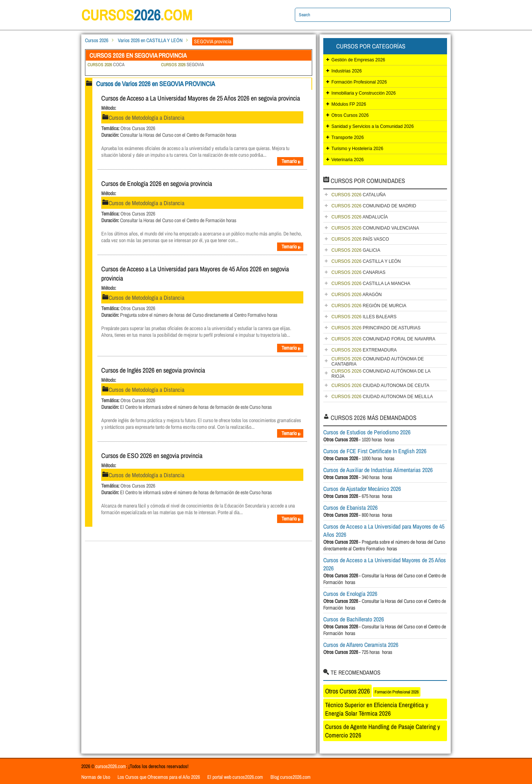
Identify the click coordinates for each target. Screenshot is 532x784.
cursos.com (137, 15)
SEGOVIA (183, 65)
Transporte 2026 (348, 138)
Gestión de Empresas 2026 (358, 60)
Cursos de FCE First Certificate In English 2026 (375, 451)
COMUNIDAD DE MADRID (374, 206)
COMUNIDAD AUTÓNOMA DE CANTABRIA (378, 362)
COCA (106, 65)
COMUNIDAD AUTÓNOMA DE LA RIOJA (381, 374)
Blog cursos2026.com (291, 777)
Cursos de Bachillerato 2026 (354, 619)
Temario (291, 161)
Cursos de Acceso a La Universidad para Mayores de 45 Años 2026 (384, 530)
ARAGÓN (357, 295)
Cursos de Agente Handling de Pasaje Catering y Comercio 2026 (383, 731)
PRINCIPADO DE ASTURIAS (376, 328)
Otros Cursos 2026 (350, 115)
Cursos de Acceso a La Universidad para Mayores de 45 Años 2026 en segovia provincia (195, 274)
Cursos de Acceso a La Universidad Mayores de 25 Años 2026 (385, 564)
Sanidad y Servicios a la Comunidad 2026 (373, 126)
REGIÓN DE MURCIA (369, 306)
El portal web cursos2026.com (235, 777)
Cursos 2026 (97, 40)
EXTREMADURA (364, 350)
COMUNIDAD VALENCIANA (375, 228)
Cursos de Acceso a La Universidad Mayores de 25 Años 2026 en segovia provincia (201, 98)
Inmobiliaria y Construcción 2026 (364, 93)
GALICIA (356, 250)
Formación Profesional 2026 (359, 82)
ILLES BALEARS (364, 317)
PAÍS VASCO (360, 239)
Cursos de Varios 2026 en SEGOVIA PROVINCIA (156, 84)
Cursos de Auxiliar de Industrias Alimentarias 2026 (378, 470)
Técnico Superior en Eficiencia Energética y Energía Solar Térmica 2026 (377, 709)
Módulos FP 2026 (349, 104)
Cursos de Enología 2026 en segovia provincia (157, 184)
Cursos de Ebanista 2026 (350, 508)
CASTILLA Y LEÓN (366, 261)
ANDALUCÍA (360, 217)
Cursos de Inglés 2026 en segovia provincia (153, 370)
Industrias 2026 (347, 71)
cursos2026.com (111, 766)
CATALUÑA (359, 195)
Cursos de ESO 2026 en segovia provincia (152, 456)
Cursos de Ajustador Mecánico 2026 (362, 489)
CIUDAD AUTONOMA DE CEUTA (380, 386)
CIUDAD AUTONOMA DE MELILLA (382, 397)
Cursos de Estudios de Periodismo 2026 (367, 432)
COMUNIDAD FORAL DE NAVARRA (383, 339)
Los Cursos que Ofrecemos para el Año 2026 (159, 777)
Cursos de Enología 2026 (350, 594)
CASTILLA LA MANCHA (371, 284)
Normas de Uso (96, 777)
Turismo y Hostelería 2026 (357, 149)
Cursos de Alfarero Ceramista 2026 (361, 645)
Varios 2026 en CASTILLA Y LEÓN (150, 40)
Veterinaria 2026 (347, 160)
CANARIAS (358, 272)
